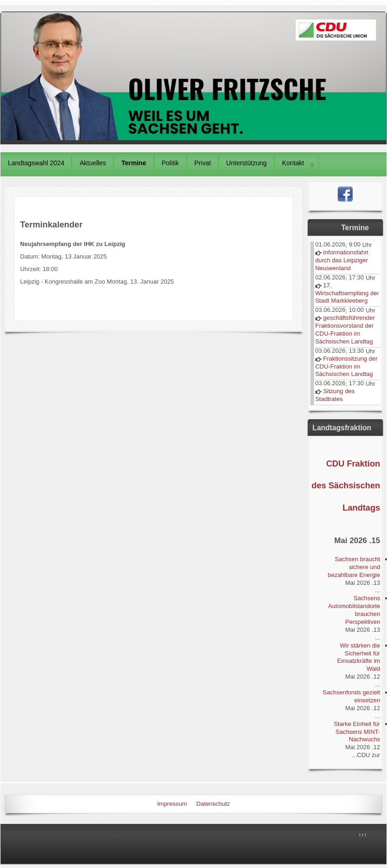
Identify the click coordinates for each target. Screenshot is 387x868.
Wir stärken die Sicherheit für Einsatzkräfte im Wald (359, 657)
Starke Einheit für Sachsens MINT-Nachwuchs (357, 732)
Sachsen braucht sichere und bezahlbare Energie (354, 567)
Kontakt (293, 163)
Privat (203, 163)
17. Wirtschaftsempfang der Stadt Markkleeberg (347, 293)
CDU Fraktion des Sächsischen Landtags (346, 486)
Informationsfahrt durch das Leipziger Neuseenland (342, 260)
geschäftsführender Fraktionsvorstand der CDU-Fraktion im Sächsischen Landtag (345, 330)
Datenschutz (213, 804)
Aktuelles (93, 163)
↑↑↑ (363, 835)
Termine (134, 163)
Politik (170, 163)
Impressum (172, 804)
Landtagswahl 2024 (36, 163)
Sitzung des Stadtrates (335, 395)
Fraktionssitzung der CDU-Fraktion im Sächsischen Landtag (346, 366)
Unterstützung (246, 163)
